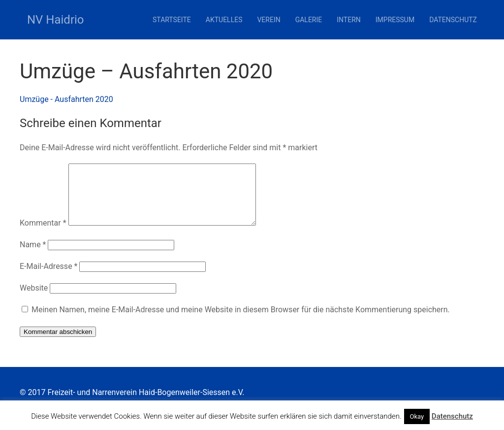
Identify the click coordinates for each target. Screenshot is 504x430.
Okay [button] (417, 416)
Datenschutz (453, 20)
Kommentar (43, 235)
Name (33, 256)
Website (34, 300)
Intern (349, 20)
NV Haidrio (56, 20)
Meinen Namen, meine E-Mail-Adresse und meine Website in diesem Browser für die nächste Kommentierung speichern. (241, 321)
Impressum (395, 20)
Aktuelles (224, 20)
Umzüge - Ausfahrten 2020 (66, 99)
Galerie (309, 20)
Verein (268, 20)
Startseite (172, 20)
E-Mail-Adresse (48, 278)
